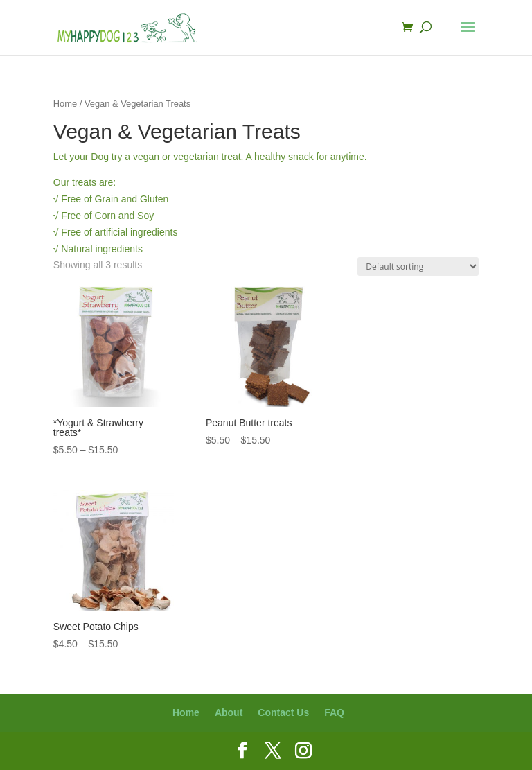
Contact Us (283, 712)
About (229, 712)
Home (65, 104)
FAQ (334, 712)
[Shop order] (418, 266)
